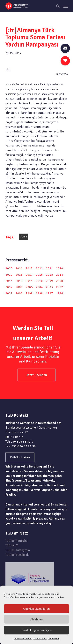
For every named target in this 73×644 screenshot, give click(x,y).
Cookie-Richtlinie (23, 639)
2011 (29, 281)
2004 (39, 287)
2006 (19, 287)
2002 (60, 287)
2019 (9, 275)
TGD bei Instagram (18, 550)
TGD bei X (12, 545)
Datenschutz (40, 639)
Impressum (54, 639)
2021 (49, 268)
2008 (60, 281)
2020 (60, 268)
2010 (39, 281)
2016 (39, 275)
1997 (49, 293)
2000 (19, 293)
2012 (19, 281)
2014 (60, 275)
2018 (19, 275)
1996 (60, 293)
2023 (29, 268)
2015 (49, 275)
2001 (9, 293)
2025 (9, 268)
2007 (9, 287)
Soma (24, 237)
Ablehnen (36, 619)
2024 (19, 268)
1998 (39, 293)
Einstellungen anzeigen (36, 630)
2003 (49, 287)
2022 (39, 268)
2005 (29, 287)
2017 (29, 275)
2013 (9, 281)
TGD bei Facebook (17, 555)
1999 (29, 293)
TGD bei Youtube (16, 541)
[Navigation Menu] (66, 6)
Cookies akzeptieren (37, 609)
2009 (49, 281)
